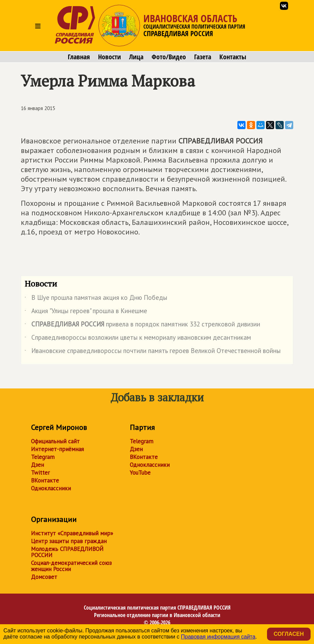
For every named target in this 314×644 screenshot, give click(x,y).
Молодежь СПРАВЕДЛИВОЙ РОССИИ (67, 552)
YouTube (140, 473)
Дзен (37, 465)
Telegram (43, 457)
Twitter (40, 473)
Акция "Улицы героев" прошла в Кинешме (86, 312)
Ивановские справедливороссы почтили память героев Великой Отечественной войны (153, 352)
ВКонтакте (45, 480)
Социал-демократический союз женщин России (71, 566)
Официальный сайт (55, 441)
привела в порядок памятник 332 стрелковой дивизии (142, 325)
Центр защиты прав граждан (69, 541)
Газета (203, 57)
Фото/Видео (169, 57)
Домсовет (44, 577)
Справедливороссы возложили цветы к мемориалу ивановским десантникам (138, 339)
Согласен (289, 634)
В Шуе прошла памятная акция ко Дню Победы (96, 299)
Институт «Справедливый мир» (72, 533)
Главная (79, 57)
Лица (136, 57)
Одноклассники (51, 488)
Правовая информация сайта (218, 637)
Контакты (233, 57)
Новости (109, 57)
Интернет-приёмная (57, 449)
